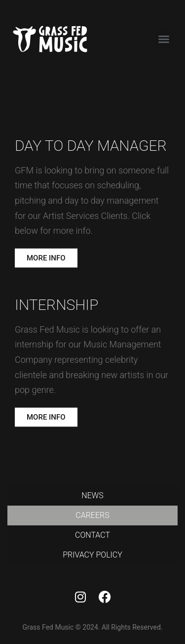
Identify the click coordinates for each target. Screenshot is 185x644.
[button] (164, 39)
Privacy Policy (92, 555)
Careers (92, 515)
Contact (92, 535)
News (92, 495)
